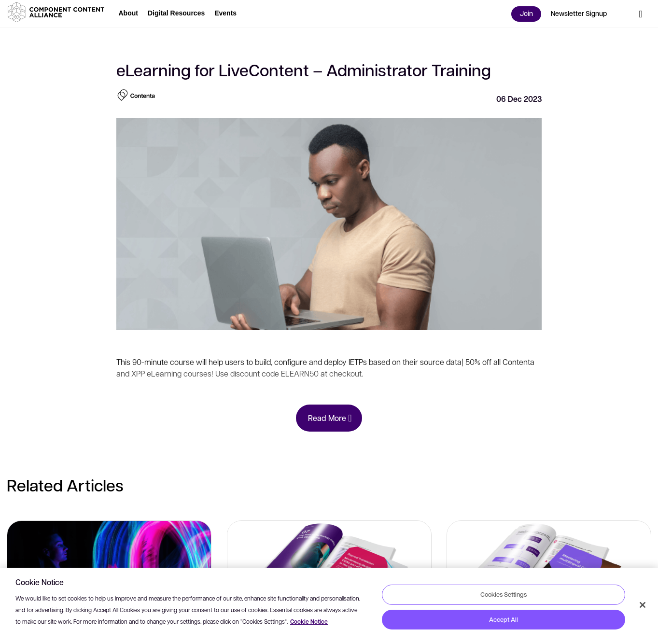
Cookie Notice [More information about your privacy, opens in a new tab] (309, 622)
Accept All (504, 619)
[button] (58, 12)
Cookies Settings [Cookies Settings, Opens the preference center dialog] (504, 594)
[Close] (643, 605)
